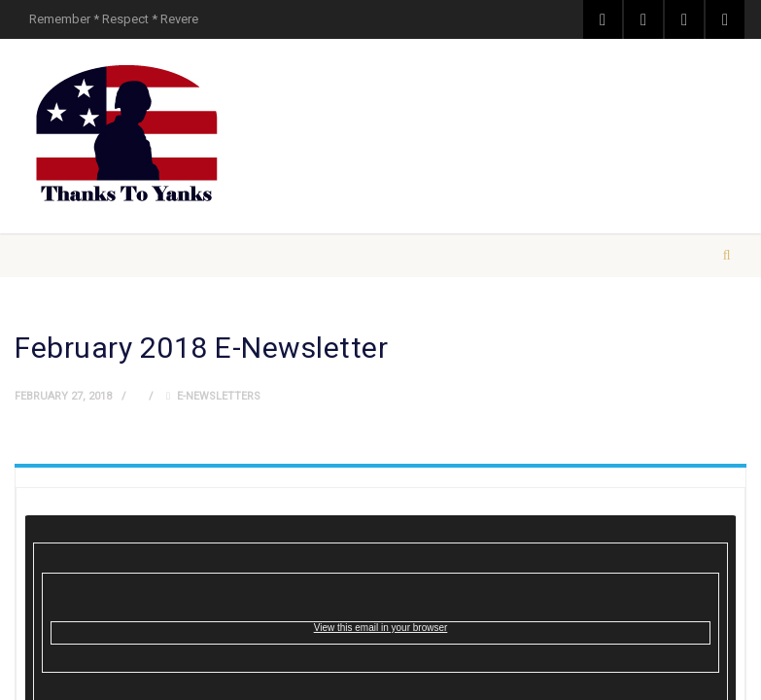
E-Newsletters (219, 396)
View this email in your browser (381, 628)
